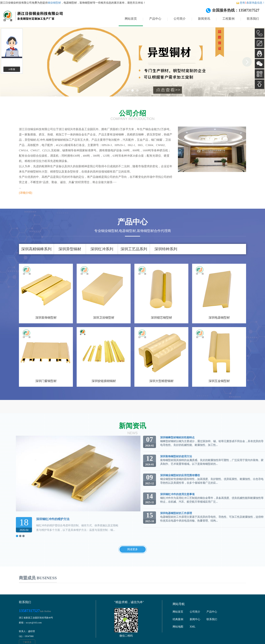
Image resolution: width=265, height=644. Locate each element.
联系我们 (253, 19)
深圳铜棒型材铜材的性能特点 (177, 437)
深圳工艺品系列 (134, 249)
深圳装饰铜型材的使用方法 (176, 456)
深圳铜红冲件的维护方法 (53, 519)
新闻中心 (195, 619)
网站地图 (178, 627)
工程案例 (228, 19)
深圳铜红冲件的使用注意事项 (177, 494)
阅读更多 (132, 549)
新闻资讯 (204, 19)
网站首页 (131, 19)
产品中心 (155, 19)
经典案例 (178, 619)
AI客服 (12, 69)
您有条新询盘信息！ (251, 3)
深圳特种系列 (166, 249)
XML (193, 627)
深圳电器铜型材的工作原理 (176, 513)
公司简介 (180, 19)
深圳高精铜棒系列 (36, 249)
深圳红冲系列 (102, 249)
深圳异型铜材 (70, 249)
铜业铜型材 (54, 3)
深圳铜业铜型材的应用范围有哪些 (180, 475)
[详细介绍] (26, 193)
